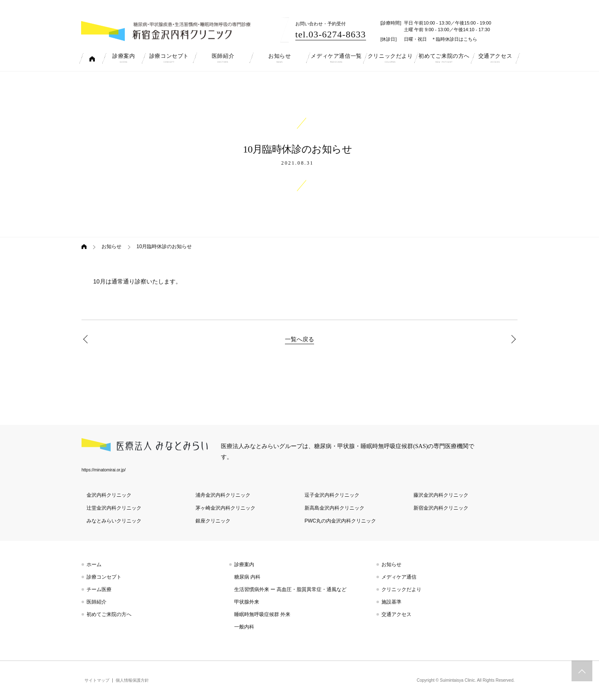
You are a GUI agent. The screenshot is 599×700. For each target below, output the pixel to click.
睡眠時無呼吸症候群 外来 (262, 614)
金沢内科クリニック (109, 495)
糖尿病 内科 (247, 577)
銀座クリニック (213, 521)
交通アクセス (396, 614)
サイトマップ (97, 680)
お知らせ (111, 246)
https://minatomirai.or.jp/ (104, 470)
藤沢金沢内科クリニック (441, 495)
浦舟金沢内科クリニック (223, 495)
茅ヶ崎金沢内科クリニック (225, 508)
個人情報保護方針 (132, 680)
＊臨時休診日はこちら (454, 39)
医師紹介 (97, 602)
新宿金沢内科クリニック (441, 508)
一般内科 (244, 627)
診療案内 (244, 564)
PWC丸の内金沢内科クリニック (340, 521)
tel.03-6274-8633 (331, 34)
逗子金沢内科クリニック (332, 495)
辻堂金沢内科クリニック (114, 508)
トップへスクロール (582, 671)
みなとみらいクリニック (114, 521)
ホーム (94, 564)
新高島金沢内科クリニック (334, 508)
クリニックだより (401, 589)
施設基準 (391, 602)
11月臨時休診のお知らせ (512, 339)
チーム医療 (99, 589)
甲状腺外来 (247, 602)
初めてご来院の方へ (109, 614)
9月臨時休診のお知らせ (87, 339)
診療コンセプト (104, 577)
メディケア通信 (399, 577)
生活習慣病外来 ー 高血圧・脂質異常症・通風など (291, 589)
